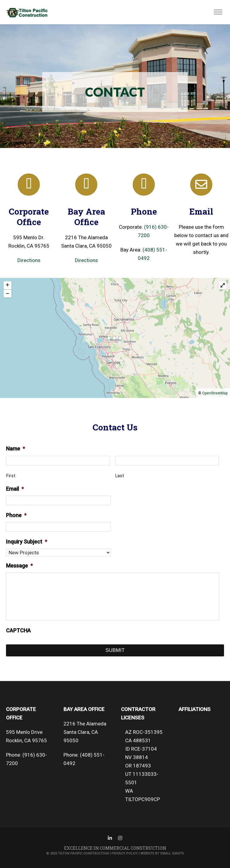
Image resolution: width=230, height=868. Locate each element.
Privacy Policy (125, 853)
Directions (29, 260)
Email (15, 489)
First (11, 476)
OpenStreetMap (215, 393)
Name (15, 449)
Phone (16, 515)
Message (19, 566)
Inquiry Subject (27, 542)
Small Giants (172, 853)
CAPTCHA (18, 630)
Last (120, 476)
